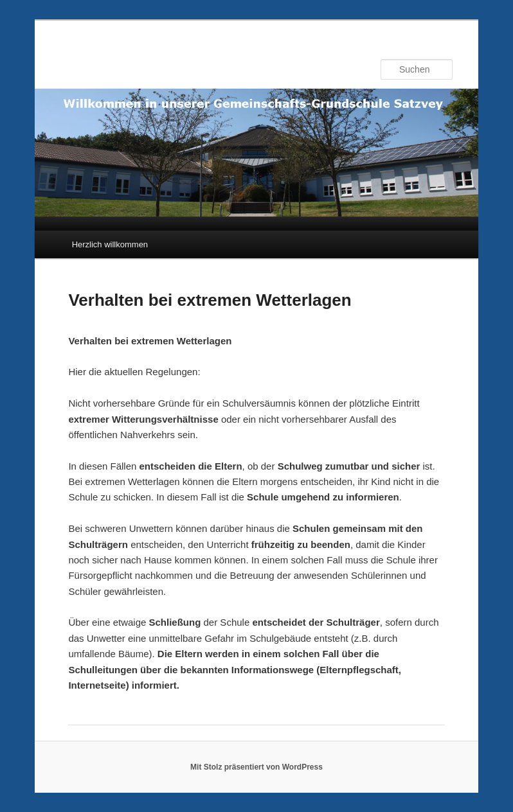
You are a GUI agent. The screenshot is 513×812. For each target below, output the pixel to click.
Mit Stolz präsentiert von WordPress (256, 767)
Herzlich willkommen (110, 244)
